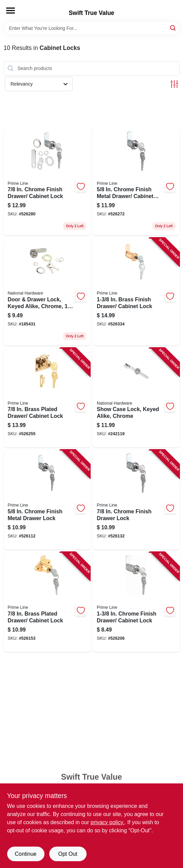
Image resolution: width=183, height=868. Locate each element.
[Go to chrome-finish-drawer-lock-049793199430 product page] (136, 500)
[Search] (173, 28)
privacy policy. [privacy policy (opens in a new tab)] (107, 822)
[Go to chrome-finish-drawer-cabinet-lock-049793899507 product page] (136, 602)
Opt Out (68, 854)
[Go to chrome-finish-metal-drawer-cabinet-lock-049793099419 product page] (136, 182)
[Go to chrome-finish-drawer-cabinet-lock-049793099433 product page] (47, 182)
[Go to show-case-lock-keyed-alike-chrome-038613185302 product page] (136, 398)
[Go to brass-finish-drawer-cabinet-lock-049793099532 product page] (136, 292)
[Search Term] (92, 28)
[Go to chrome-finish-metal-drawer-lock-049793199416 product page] (47, 500)
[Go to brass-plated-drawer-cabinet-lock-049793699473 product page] (47, 602)
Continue (25, 854)
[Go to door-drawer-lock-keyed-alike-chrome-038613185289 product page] (47, 292)
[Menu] (11, 11)
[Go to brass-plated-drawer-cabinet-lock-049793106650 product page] (47, 398)
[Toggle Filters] (174, 84)
